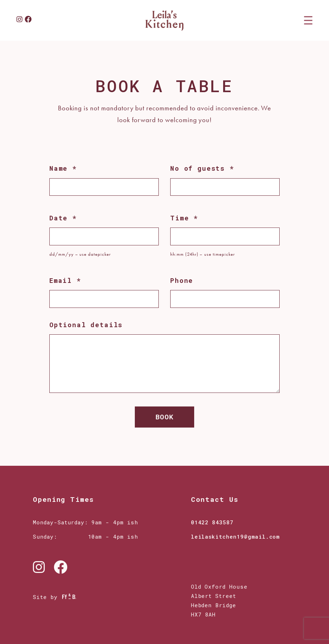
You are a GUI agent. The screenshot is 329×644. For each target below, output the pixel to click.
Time (184, 218)
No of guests (202, 168)
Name (63, 168)
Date (63, 218)
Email (65, 280)
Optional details (86, 325)
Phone (182, 280)
